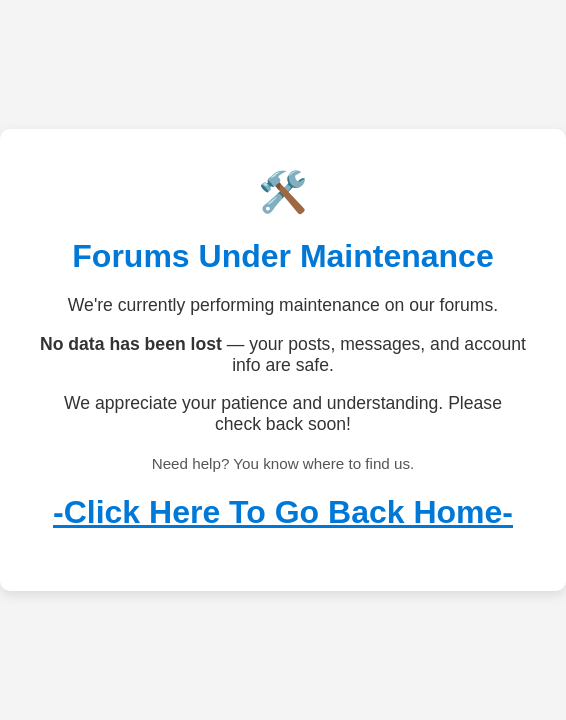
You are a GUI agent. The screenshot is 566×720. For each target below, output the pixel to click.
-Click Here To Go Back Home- (283, 512)
